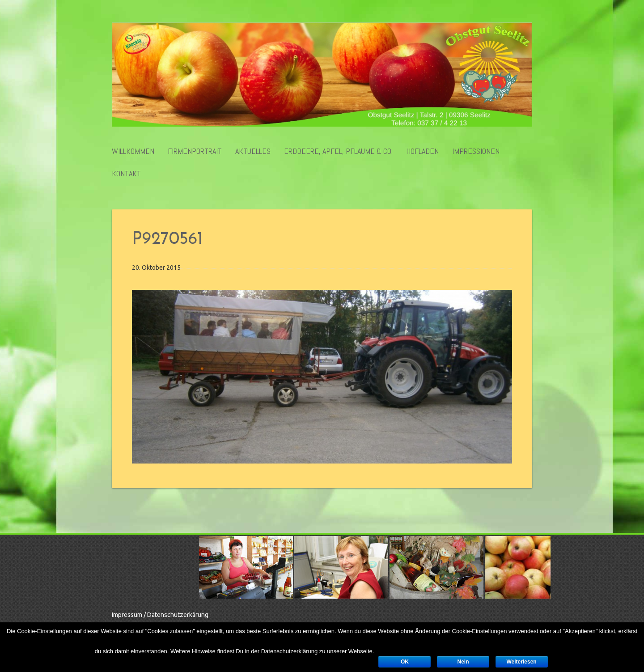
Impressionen (476, 151)
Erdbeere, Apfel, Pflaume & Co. (338, 151)
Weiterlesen (522, 662)
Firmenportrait (195, 151)
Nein (463, 662)
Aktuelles (253, 151)
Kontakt (126, 174)
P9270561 (167, 240)
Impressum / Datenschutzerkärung (160, 615)
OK (405, 662)
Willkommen (133, 151)
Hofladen (422, 151)
